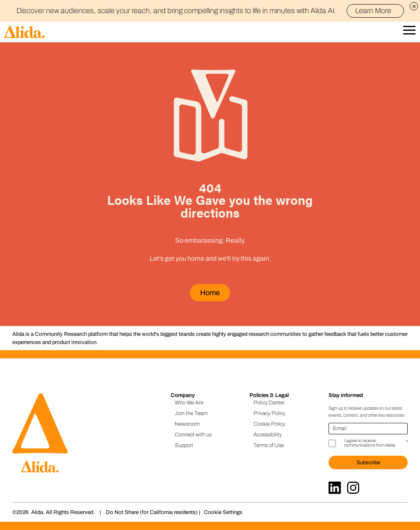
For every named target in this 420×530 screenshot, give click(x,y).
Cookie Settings (223, 512)
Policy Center (269, 403)
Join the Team (191, 413)
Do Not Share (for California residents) (152, 512)
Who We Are (189, 403)
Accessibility (268, 435)
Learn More (377, 11)
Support (184, 445)
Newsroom (187, 424)
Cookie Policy (269, 424)
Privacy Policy (269, 413)
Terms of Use (269, 445)
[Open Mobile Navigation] (409, 32)
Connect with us (193, 435)
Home (210, 293)
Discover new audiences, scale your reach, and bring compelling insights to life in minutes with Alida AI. (210, 11)
